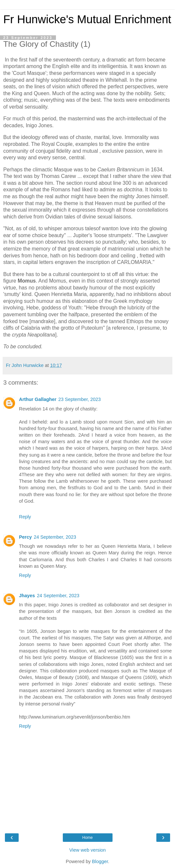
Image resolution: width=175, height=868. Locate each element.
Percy (25, 537)
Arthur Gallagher (38, 399)
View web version (88, 850)
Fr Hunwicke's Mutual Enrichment (87, 19)
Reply (25, 517)
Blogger (100, 861)
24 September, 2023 (55, 537)
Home (87, 838)
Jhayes (27, 596)
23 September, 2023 (79, 399)
